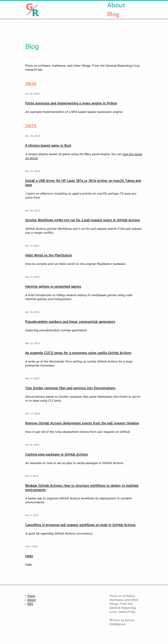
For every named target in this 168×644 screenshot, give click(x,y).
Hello (29, 556)
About (116, 5)
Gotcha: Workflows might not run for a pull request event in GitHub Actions (83, 220)
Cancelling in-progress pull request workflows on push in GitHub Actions (80, 525)
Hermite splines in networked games (53, 287)
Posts (31, 596)
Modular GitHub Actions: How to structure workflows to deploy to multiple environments (82, 488)
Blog (113, 14)
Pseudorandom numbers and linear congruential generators (70, 322)
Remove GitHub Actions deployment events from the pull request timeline (82, 423)
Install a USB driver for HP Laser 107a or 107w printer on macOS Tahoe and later (83, 183)
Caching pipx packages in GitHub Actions (56, 455)
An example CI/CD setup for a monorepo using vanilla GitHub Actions (78, 353)
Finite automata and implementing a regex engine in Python (71, 103)
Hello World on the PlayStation (49, 255)
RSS (30, 604)
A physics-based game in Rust (48, 146)
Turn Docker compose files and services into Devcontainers (70, 388)
